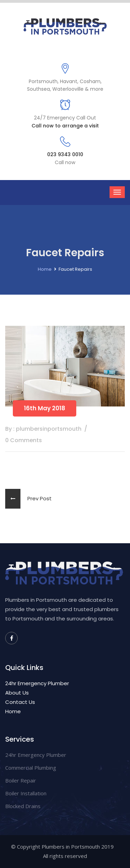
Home (45, 269)
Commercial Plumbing (31, 768)
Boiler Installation (26, 793)
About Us (17, 693)
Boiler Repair (21, 780)
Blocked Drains (23, 806)
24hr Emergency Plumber (37, 683)
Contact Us (20, 702)
